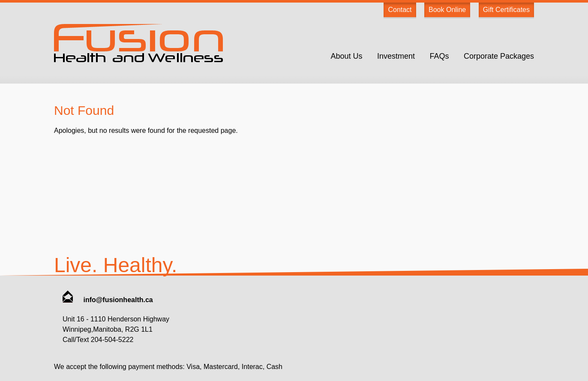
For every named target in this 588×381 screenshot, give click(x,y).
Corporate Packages (499, 56)
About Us (346, 56)
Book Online (447, 10)
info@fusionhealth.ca (108, 300)
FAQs (439, 56)
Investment (396, 56)
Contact (400, 10)
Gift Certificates (506, 10)
